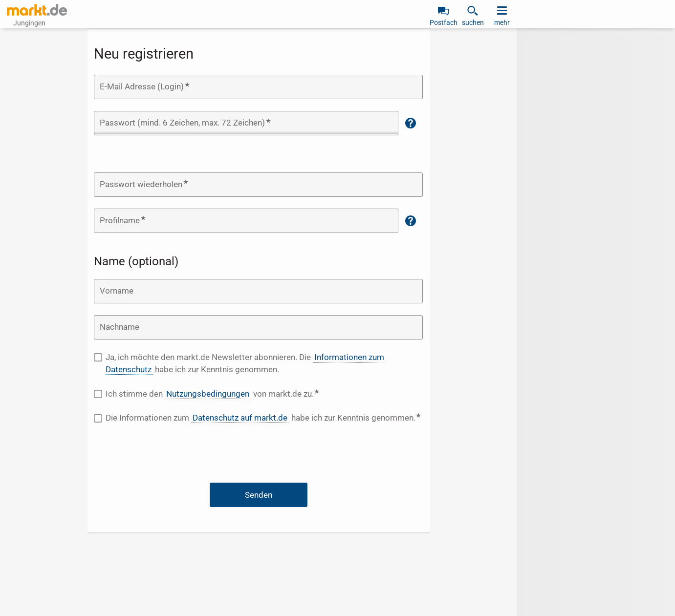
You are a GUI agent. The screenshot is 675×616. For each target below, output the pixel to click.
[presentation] (259, 455)
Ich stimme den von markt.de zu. (243, 393)
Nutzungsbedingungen (208, 394)
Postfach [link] (444, 22)
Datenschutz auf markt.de (240, 418)
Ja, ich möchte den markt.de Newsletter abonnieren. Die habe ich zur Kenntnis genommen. (245, 364)
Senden (259, 495)
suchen (473, 22)
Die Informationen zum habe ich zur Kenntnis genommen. (264, 417)
